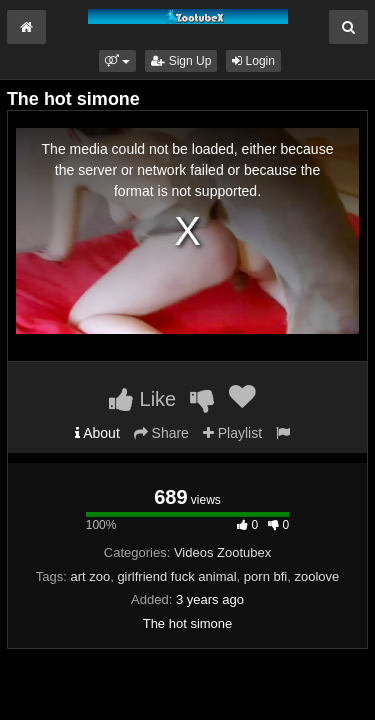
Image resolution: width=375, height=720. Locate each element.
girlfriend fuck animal (176, 576)
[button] (117, 61)
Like (142, 399)
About (97, 433)
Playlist (232, 433)
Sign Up (181, 61)
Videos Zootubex (222, 552)
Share (161, 433)
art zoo (90, 576)
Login (253, 61)
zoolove (316, 576)
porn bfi (265, 576)
